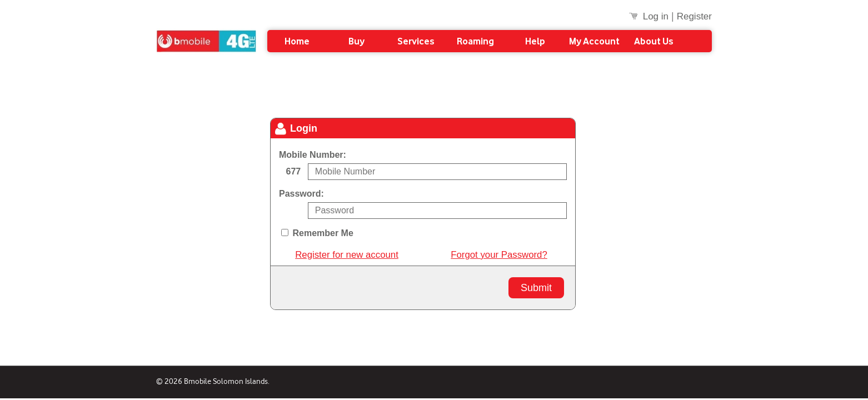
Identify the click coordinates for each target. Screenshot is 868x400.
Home (297, 41)
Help (535, 41)
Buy (356, 41)
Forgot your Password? (499, 255)
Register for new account (347, 255)
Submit (536, 288)
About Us (654, 41)
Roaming (475, 41)
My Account (594, 41)
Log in (656, 17)
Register (694, 17)
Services (416, 41)
